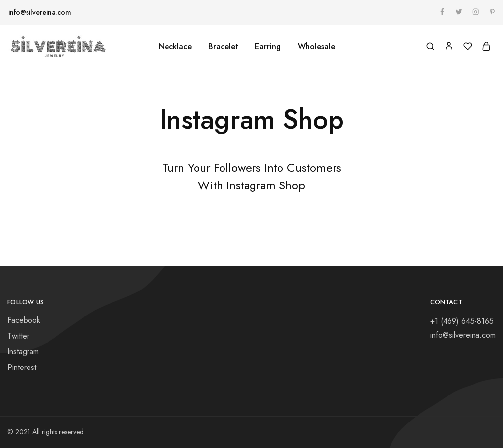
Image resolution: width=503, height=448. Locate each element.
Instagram (23, 352)
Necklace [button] (175, 47)
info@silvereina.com (40, 12)
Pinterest (22, 367)
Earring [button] (268, 47)
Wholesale (316, 47)
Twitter (18, 336)
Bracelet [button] (223, 47)
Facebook (24, 320)
